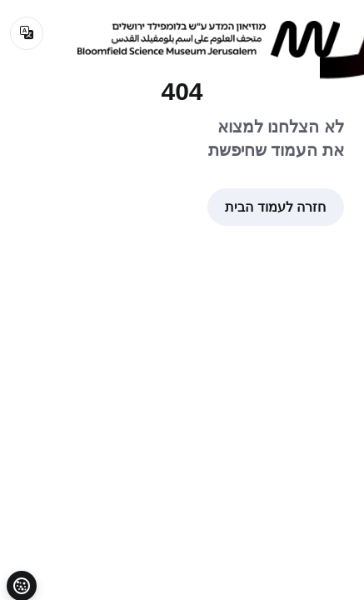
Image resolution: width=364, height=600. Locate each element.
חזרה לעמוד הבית (275, 207)
